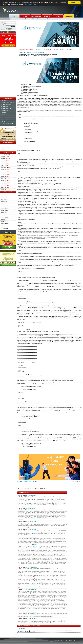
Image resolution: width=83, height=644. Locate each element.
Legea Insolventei (6, 110)
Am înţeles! (74, 3)
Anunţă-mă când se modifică (26, 49)
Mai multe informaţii (30, 4)
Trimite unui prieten (60, 49)
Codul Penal (5, 116)
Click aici (9, 29)
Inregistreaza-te (9, 28)
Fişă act (39, 49)
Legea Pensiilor (5, 106)
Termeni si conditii (12, 641)
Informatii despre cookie (20, 641)
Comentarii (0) (48, 49)
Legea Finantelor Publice (7, 108)
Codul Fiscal (5, 101)
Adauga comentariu (76, 482)
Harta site (6, 641)
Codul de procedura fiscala (8, 103)
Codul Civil (5, 112)
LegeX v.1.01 (62, 641)
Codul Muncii (5, 114)
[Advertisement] (8, 72)
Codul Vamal (5, 118)
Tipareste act (71, 49)
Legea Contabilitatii (6, 105)
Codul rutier (5, 122)
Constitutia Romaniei (7, 120)
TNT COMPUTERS (70, 641)
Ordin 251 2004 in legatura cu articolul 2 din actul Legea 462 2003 (8, 147)
